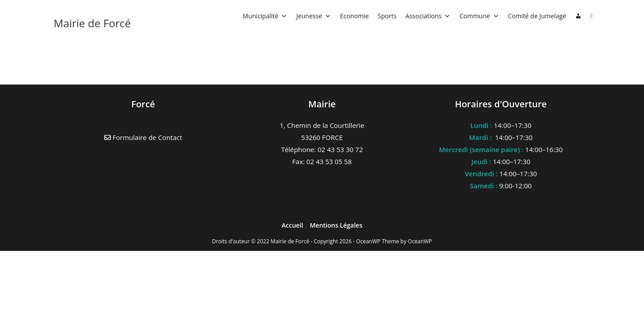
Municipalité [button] (265, 16)
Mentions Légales (336, 225)
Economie (354, 16)
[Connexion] (578, 16)
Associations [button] (428, 16)
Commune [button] (479, 16)
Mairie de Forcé (92, 23)
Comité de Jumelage (537, 16)
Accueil (293, 225)
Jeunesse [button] (314, 16)
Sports (387, 16)
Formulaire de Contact (143, 137)
